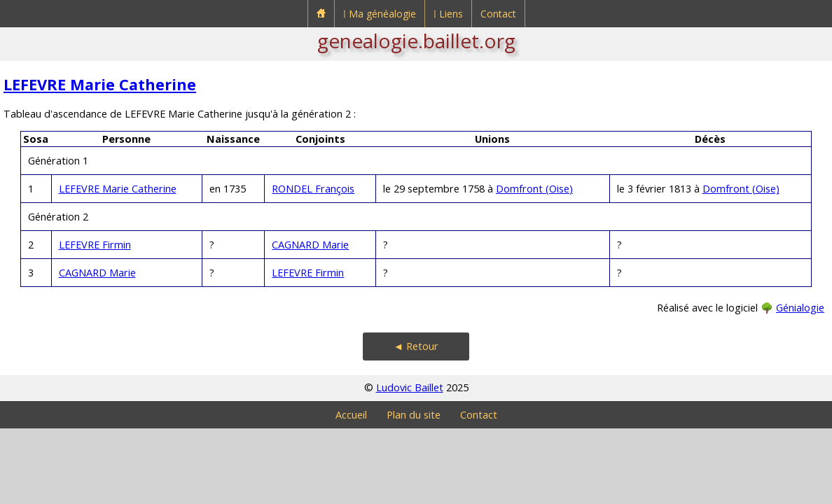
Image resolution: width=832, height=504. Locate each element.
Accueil (351, 415)
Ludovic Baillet (410, 387)
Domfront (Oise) (534, 189)
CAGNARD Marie (310, 245)
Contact (498, 14)
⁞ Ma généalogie (380, 14)
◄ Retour (416, 346)
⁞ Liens (448, 14)
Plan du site (414, 415)
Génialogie (800, 308)
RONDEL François (313, 189)
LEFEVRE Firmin (95, 245)
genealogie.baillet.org (416, 41)
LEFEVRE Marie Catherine (100, 84)
